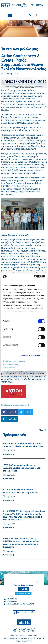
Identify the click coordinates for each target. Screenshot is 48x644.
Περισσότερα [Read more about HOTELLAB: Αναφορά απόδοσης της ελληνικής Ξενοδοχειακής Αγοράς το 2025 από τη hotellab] (7, 479)
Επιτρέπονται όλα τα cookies (14, 361)
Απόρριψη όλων (9, 368)
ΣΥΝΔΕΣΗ (16, 5)
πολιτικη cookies (32, 636)
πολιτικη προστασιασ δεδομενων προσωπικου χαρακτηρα (24, 638)
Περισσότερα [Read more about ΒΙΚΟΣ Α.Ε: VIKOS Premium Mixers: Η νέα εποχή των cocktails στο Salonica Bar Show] (7, 454)
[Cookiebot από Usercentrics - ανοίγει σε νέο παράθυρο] (34, 277)
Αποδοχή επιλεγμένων (12, 364)
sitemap (29, 641)
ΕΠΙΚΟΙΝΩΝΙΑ (37, 5)
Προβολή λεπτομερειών (31, 356)
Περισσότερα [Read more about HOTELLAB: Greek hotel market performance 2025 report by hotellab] (7, 500)
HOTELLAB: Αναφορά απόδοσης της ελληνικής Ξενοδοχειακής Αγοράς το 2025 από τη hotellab (22, 468)
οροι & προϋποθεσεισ (17, 636)
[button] (10, 15)
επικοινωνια (20, 641)
